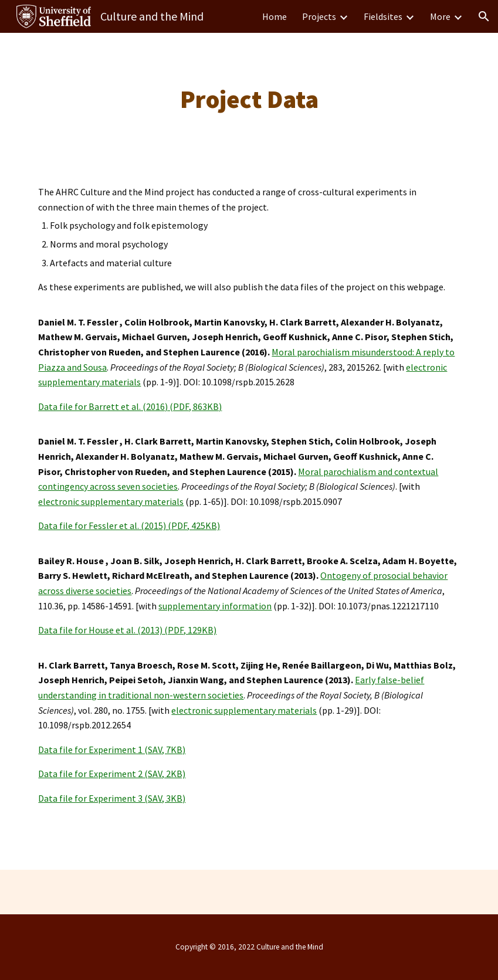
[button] (484, 16)
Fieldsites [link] (383, 16)
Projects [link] (319, 16)
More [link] (440, 16)
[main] (249, 99)
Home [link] (275, 16)
